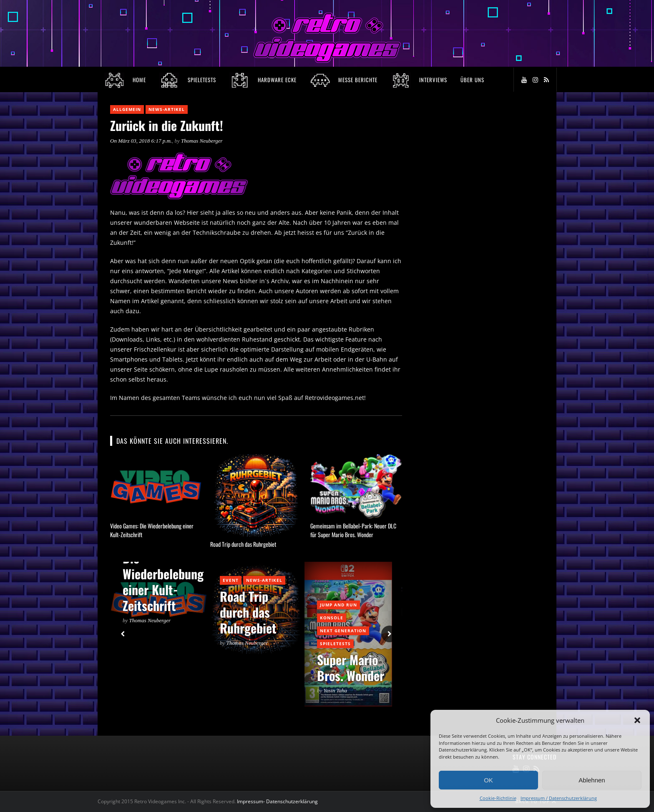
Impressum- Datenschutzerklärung (278, 801)
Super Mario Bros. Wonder (351, 667)
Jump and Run (338, 605)
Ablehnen (592, 780)
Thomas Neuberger (202, 141)
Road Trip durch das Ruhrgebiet (243, 544)
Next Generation (343, 631)
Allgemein (127, 109)
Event (231, 580)
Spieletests (335, 644)
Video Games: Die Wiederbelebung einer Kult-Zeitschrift (163, 574)
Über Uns (472, 80)
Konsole (332, 618)
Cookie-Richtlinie (498, 798)
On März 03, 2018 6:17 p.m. (141, 141)
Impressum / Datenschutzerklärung (559, 798)
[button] (637, 720)
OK (488, 780)
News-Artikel (167, 109)
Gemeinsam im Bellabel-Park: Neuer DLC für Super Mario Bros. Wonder (353, 530)
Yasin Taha (336, 690)
